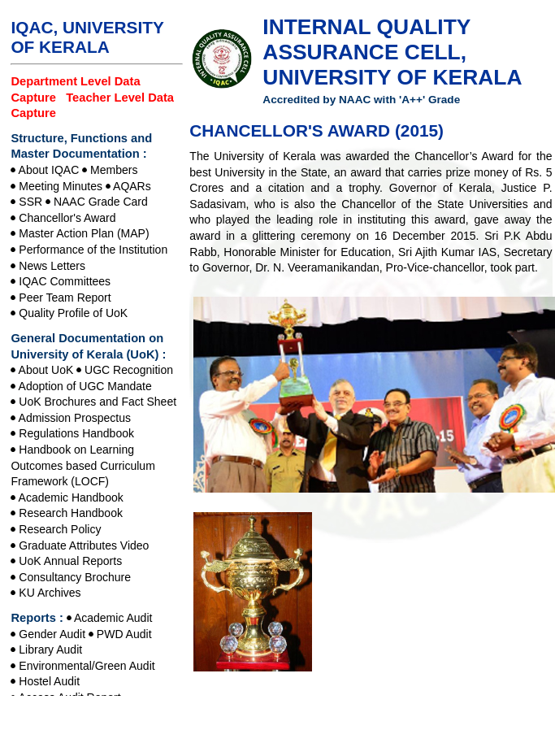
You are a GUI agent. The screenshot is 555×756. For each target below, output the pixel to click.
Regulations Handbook (76, 433)
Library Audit (50, 650)
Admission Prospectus (75, 418)
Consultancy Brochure (75, 577)
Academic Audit (113, 618)
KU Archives (50, 593)
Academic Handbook (71, 497)
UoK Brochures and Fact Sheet (98, 402)
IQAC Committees (65, 281)
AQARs (132, 186)
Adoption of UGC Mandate (85, 386)
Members (114, 170)
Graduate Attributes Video (84, 545)
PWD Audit (124, 634)
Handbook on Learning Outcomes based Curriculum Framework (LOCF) (82, 465)
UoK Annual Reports (70, 561)
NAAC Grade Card (101, 202)
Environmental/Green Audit (87, 666)
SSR (30, 202)
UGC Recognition (129, 370)
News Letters (52, 266)
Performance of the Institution (93, 250)
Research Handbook (71, 513)
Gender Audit (52, 634)
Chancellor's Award (67, 218)
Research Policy (60, 529)
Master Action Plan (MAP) (84, 233)
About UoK (46, 370)
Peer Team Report (65, 298)
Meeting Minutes (61, 186)
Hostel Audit (49, 681)
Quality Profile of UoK (73, 313)
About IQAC (49, 170)
